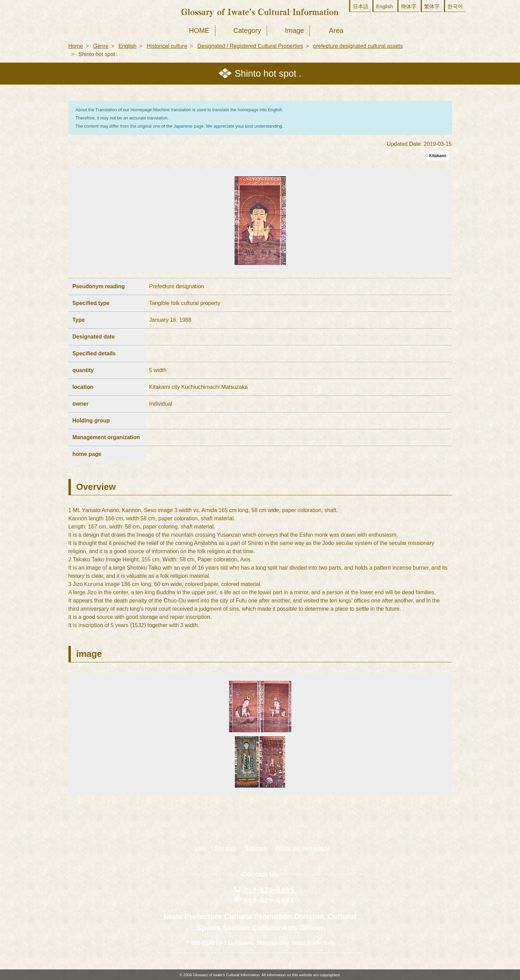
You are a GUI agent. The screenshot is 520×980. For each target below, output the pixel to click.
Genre (101, 46)
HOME (199, 30)
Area (336, 30)
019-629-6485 (269, 890)
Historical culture (167, 46)
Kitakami (437, 156)
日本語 (361, 6)
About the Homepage (302, 848)
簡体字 (409, 6)
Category (247, 30)
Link (200, 848)
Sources (256, 848)
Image (294, 30)
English (385, 6)
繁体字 (432, 6)
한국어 (455, 6)
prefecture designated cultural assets (358, 46)
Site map (226, 848)
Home (76, 46)
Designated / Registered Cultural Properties (250, 46)
